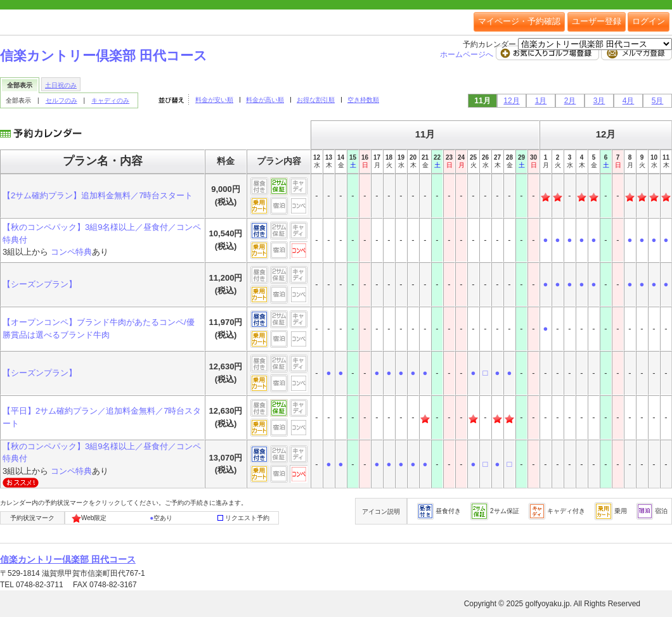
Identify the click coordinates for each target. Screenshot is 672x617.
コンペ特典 (71, 252)
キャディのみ (110, 100)
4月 (629, 101)
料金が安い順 (214, 100)
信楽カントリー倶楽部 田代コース (104, 55)
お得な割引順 (316, 100)
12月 (511, 101)
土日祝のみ (61, 85)
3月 (599, 101)
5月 (658, 101)
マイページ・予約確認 (519, 21)
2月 (570, 101)
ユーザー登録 (597, 21)
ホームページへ (468, 54)
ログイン (649, 21)
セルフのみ (61, 100)
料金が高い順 (265, 100)
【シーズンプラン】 (40, 284)
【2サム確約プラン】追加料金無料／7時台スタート (98, 195)
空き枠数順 (363, 100)
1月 (541, 101)
